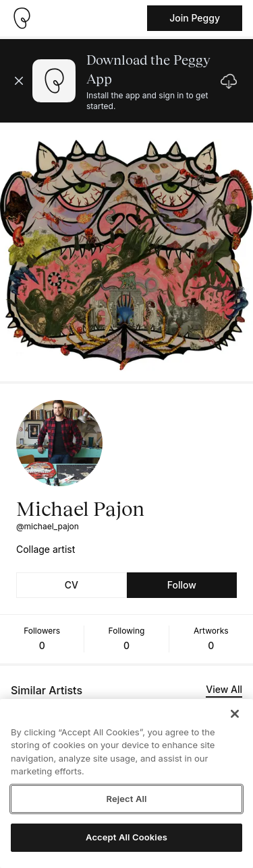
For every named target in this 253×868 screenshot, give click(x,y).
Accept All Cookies (126, 837)
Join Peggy (195, 18)
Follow (182, 585)
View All (224, 689)
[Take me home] (22, 18)
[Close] (235, 714)
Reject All (126, 799)
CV (72, 585)
